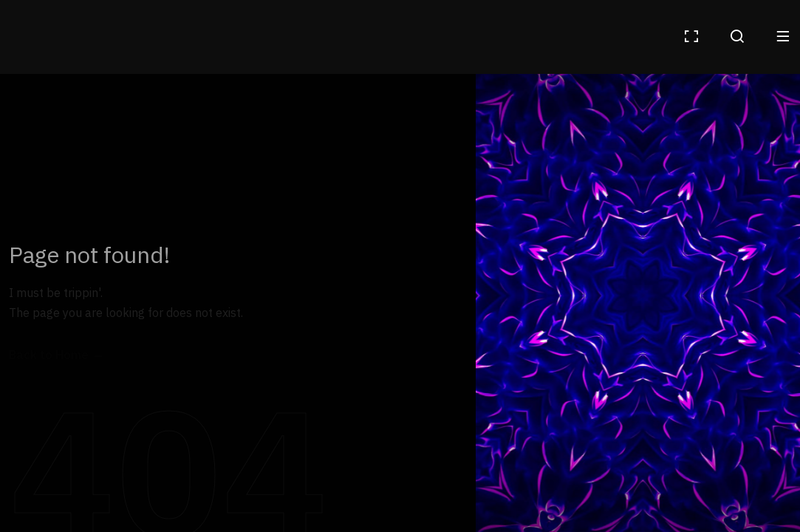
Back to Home (49, 355)
